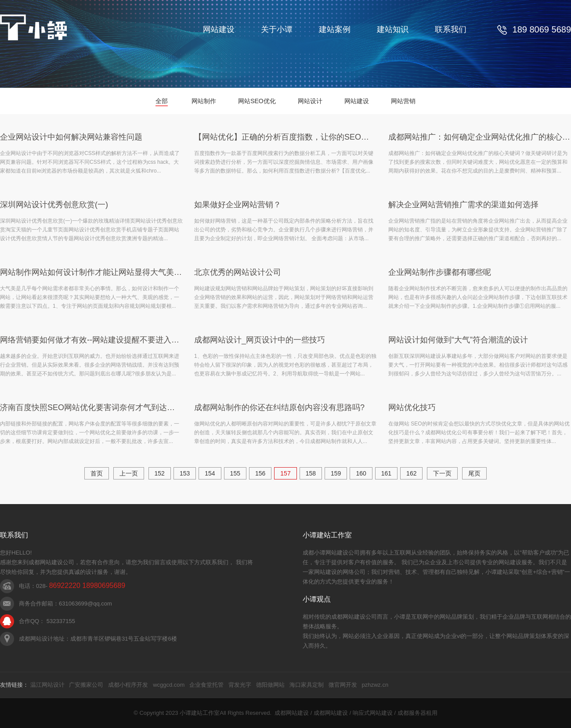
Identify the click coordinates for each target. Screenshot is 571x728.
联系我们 (451, 29)
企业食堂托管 (206, 685)
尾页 (474, 473)
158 (311, 473)
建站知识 (393, 29)
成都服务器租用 (417, 713)
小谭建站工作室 (200, 713)
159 (336, 473)
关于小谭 (277, 29)
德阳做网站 (270, 685)
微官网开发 (343, 685)
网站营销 (403, 101)
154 (210, 473)
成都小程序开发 (128, 685)
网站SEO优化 (257, 101)
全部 (162, 101)
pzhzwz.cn (375, 685)
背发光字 (240, 685)
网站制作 (204, 101)
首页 (97, 473)
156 (260, 473)
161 (386, 473)
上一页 (129, 473)
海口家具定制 (307, 685)
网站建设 (219, 29)
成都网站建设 (292, 713)
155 (235, 473)
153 (185, 473)
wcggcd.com (169, 685)
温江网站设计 (47, 685)
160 (361, 473)
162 (411, 473)
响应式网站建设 (373, 713)
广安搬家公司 (86, 685)
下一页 (442, 473)
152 (160, 473)
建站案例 (335, 29)
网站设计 (310, 101)
